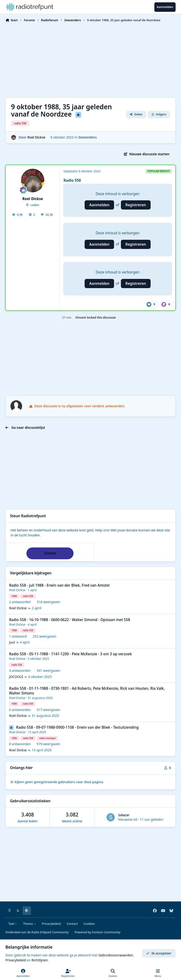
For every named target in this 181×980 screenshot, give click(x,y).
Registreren (136, 205)
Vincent (81, 318)
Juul (12, 642)
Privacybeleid (51, 924)
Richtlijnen (40, 960)
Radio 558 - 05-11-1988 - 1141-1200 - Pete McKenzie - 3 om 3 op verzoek (70, 654)
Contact (72, 924)
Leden (34, 205)
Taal (13, 924)
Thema (30, 924)
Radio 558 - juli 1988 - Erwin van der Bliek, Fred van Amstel (59, 586)
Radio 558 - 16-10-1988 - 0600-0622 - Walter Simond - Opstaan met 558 (70, 620)
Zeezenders (87, 137)
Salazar (124, 815)
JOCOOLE (16, 677)
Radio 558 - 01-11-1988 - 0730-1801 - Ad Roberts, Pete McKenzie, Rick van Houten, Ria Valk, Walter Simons (87, 691)
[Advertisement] (90, 59)
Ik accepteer (159, 953)
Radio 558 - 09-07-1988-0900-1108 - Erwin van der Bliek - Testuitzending (77, 728)
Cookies (89, 924)
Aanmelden (99, 205)
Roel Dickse (36, 137)
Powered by (98, 932)
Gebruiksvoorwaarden (116, 955)
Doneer (50, 553)
